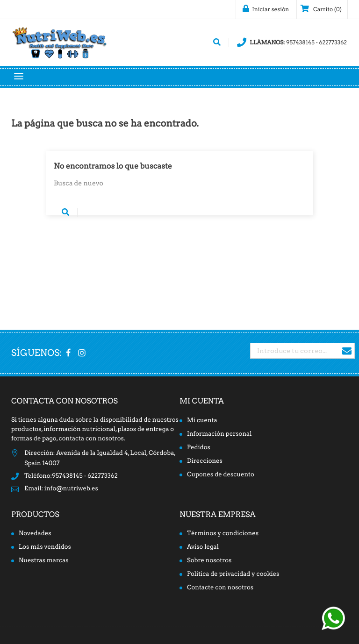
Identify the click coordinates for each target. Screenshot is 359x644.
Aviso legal (203, 547)
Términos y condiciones (223, 534)
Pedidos (199, 448)
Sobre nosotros (209, 561)
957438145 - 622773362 (292, 42)
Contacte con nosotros (220, 588)
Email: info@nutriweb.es (61, 489)
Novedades (35, 534)
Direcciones (205, 461)
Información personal (219, 434)
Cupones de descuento (221, 475)
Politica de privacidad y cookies (233, 574)
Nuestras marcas (44, 561)
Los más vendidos (45, 547)
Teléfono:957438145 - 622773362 (71, 476)
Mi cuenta (202, 401)
